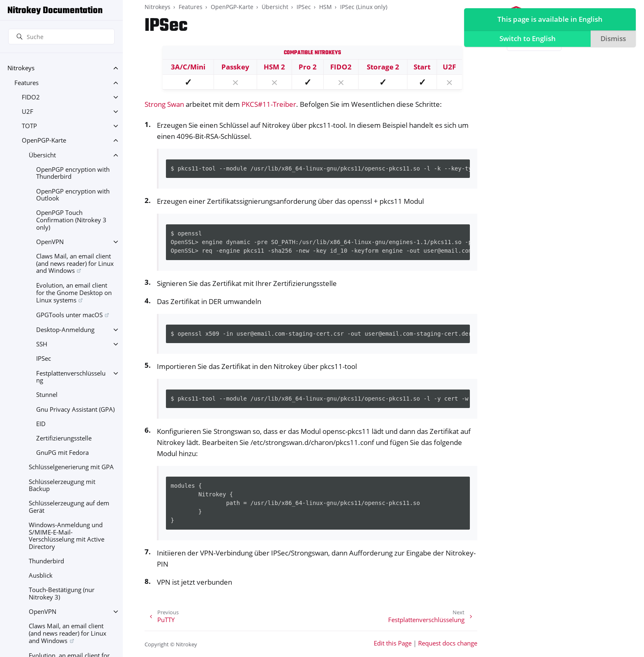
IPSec (44, 358)
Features (26, 83)
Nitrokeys (21, 68)
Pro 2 (308, 67)
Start (422, 67)
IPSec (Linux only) (364, 7)
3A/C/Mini (188, 67)
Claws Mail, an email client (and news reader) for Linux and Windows (75, 263)
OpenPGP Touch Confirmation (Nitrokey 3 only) (71, 220)
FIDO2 (31, 97)
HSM (325, 7)
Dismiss (612, 39)
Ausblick (41, 575)
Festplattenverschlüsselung (71, 377)
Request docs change (448, 643)
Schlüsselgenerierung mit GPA (71, 467)
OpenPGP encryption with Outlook (73, 195)
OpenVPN (50, 242)
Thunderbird (46, 561)
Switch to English (526, 39)
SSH (42, 344)
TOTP (29, 126)
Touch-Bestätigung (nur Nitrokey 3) (62, 594)
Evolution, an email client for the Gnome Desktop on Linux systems (74, 293)
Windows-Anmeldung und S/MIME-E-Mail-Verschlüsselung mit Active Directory (67, 536)
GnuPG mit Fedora (62, 453)
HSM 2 (274, 67)
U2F (28, 112)
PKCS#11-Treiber (269, 104)
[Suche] (61, 37)
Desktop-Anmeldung (65, 330)
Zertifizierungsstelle (64, 438)
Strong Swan (164, 104)
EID (41, 424)
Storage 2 (383, 67)
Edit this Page (393, 643)
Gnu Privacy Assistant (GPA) (75, 409)
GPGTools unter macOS (69, 315)
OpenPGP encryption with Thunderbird (73, 173)
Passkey (235, 67)
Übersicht (42, 155)
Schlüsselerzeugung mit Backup (62, 485)
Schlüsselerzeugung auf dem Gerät (69, 507)
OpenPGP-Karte (44, 140)
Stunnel (47, 395)
